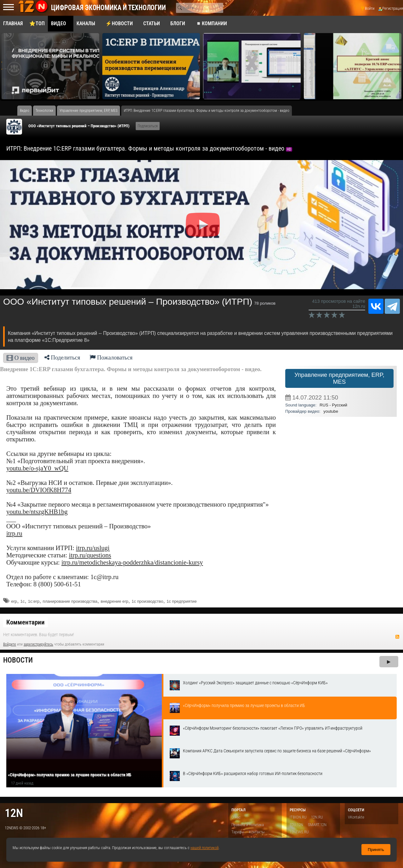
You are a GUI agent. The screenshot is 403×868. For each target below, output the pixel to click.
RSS (397, 637)
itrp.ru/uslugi (93, 548)
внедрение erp (115, 601)
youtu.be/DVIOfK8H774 (39, 490)
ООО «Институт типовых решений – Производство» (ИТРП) (79, 126)
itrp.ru (14, 533)
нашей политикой (204, 848)
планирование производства (70, 601)
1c (23, 601)
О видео (21, 358)
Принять (376, 850)
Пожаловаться (111, 357)
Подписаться (148, 126)
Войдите (10, 644)
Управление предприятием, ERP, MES (339, 378)
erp (14, 601)
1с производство (148, 601)
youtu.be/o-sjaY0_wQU (37, 468)
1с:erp (34, 601)
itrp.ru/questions (90, 555)
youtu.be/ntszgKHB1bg (37, 512)
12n (14, 813)
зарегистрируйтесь (38, 644)
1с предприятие (182, 601)
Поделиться (62, 357)
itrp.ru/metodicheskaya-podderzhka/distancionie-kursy (132, 562)
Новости (18, 660)
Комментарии (26, 622)
